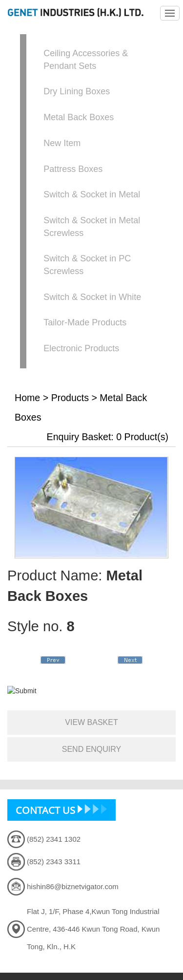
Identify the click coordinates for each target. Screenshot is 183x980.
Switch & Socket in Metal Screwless (92, 227)
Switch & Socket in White (92, 297)
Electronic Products (81, 348)
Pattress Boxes (73, 169)
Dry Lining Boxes (77, 91)
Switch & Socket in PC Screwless (87, 265)
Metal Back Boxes (79, 117)
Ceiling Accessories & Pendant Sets (86, 60)
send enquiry (92, 749)
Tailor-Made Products (85, 322)
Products (70, 398)
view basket (91, 722)
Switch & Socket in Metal (92, 194)
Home (27, 398)
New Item (62, 143)
